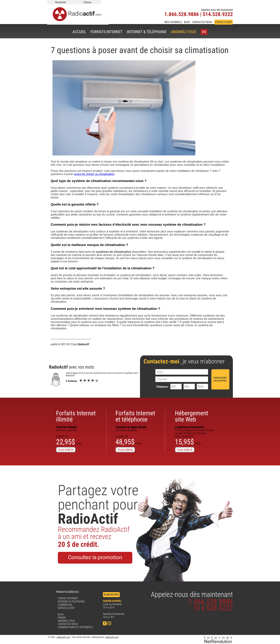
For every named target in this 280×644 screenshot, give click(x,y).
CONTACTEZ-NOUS (202, 22)
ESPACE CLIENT (224, 22)
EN (204, 32)
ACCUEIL (79, 32)
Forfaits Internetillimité (76, 416)
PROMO (62, 618)
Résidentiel (61, 2)
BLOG (187, 22)
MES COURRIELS (173, 22)
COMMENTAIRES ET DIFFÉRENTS (75, 627)
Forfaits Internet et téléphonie (135, 416)
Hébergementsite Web (192, 416)
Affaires (87, 2)
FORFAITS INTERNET (106, 32)
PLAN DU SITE (111, 595)
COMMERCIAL (65, 605)
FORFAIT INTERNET (68, 598)
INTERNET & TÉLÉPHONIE (147, 32)
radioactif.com (63, 637)
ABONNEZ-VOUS (184, 32)
